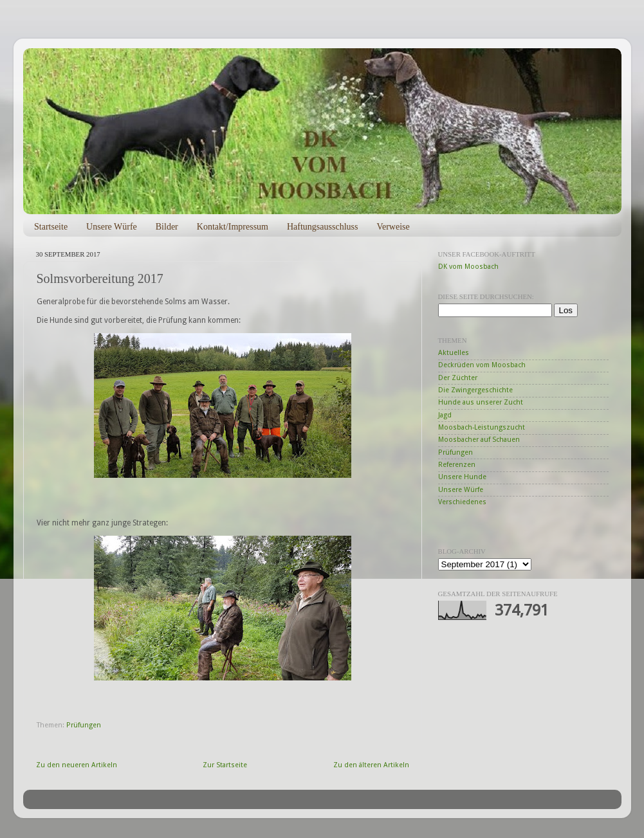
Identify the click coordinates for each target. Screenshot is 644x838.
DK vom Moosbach (468, 267)
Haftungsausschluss (322, 227)
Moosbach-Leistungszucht (482, 427)
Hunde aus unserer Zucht (481, 402)
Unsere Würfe (112, 227)
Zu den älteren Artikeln (371, 765)
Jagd (445, 415)
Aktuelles (454, 353)
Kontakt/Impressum (233, 227)
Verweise (393, 227)
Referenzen (457, 465)
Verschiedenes (462, 502)
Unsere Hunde (462, 477)
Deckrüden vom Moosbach (482, 365)
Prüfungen (84, 725)
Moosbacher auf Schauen (479, 440)
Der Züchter (458, 378)
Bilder (167, 227)
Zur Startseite (225, 765)
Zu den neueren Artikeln (77, 765)
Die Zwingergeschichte (475, 390)
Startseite (51, 227)
